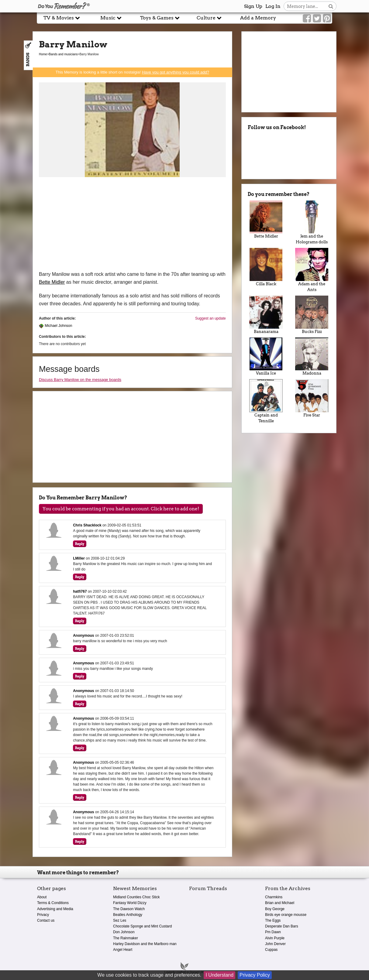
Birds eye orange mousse (286, 915)
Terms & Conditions (53, 903)
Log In (273, 6)
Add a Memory (258, 18)
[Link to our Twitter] (317, 19)
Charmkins (274, 897)
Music (111, 18)
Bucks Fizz (312, 315)
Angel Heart (123, 950)
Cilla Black (266, 267)
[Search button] (331, 6)
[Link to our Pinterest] (327, 19)
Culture (209, 18)
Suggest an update (210, 318)
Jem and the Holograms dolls (312, 223)
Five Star (312, 398)
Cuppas (271, 950)
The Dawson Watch (129, 909)
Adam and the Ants (312, 270)
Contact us (46, 920)
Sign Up (253, 6)
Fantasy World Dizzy (130, 903)
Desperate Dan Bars (282, 926)
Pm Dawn (273, 932)
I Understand (219, 975)
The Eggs (273, 920)
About (42, 897)
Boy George (275, 909)
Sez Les (120, 920)
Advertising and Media (55, 909)
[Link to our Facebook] (307, 19)
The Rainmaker (126, 938)
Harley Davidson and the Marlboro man (145, 944)
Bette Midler (52, 282)
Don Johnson (124, 932)
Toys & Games (160, 18)
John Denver (275, 944)
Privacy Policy (255, 975)
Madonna (312, 357)
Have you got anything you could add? (176, 72)
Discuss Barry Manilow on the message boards (80, 380)
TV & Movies (62, 18)
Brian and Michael (280, 903)
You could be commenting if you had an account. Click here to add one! (121, 509)
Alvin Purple (275, 938)
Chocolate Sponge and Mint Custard (142, 926)
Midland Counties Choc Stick (136, 897)
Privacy (43, 915)
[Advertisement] (132, 225)
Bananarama (266, 315)
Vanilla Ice (266, 357)
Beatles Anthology (128, 915)
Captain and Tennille (266, 401)
